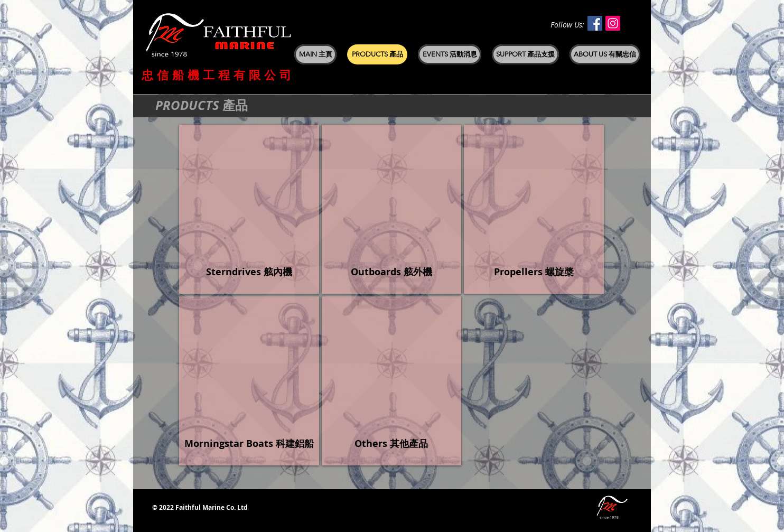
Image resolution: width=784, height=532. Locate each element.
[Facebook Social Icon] (595, 23)
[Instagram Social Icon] (613, 23)
